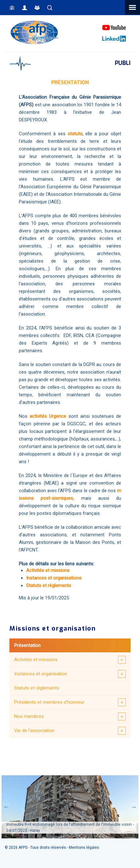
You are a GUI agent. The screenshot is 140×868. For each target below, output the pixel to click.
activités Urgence (48, 416)
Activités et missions (36, 660)
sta (71, 134)
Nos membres (29, 716)
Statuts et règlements (37, 688)
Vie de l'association (34, 731)
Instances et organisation (41, 674)
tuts (78, 134)
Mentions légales (84, 848)
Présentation (27, 645)
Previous (6, 807)
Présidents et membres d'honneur (49, 702)
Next (134, 807)
